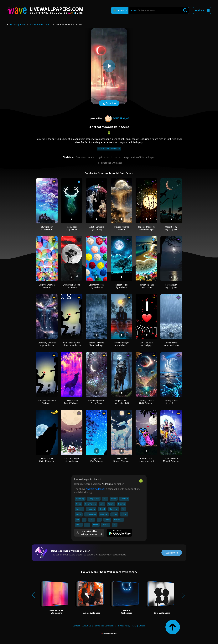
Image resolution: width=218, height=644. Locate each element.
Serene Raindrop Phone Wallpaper (97, 344)
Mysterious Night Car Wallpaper (121, 344)
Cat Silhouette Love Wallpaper (146, 344)
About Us (87, 626)
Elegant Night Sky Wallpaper (122, 286)
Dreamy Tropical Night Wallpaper (146, 402)
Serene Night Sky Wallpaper (171, 286)
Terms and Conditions (104, 626)
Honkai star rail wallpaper (109, 149)
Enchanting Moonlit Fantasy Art (72, 286)
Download (109, 104)
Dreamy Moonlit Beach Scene (171, 402)
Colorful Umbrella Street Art (47, 286)
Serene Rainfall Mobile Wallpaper (171, 344)
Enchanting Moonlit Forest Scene (97, 402)
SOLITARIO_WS (117, 118)
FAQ (134, 626)
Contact (76, 626)
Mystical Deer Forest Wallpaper (72, 402)
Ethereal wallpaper (39, 25)
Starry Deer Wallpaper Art (72, 228)
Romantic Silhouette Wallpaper (47, 402)
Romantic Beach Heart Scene (146, 286)
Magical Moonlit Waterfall (122, 228)
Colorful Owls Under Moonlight (146, 460)
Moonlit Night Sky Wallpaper (171, 228)
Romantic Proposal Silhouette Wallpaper (72, 344)
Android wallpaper (95, 489)
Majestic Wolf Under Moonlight (121, 402)
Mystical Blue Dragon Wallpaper (121, 460)
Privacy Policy (123, 626)
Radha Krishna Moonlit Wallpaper (171, 460)
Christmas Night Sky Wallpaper (72, 460)
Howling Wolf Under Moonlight (47, 460)
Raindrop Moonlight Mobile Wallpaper (146, 228)
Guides (142, 626)
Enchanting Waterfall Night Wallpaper (47, 344)
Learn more (172, 553)
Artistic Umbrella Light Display (97, 228)
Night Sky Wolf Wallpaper (97, 460)
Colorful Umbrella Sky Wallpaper (97, 286)
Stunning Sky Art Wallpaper (47, 228)
